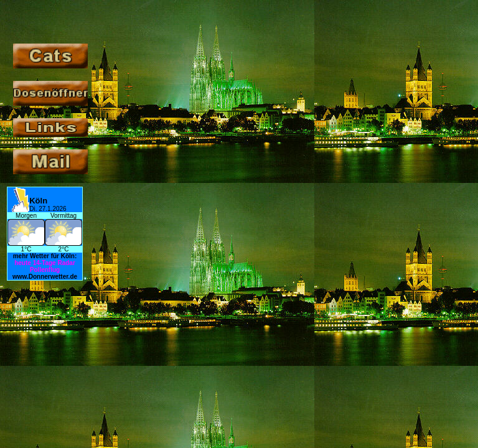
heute (23, 263)
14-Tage (45, 263)
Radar (66, 263)
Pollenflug (45, 270)
